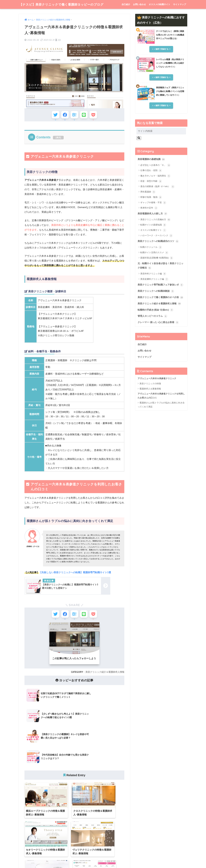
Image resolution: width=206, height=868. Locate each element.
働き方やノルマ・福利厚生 (155, 176)
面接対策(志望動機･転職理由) (157, 258)
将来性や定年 (149, 208)
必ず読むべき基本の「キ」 (155, 165)
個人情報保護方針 (124, 860)
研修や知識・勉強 (151, 197)
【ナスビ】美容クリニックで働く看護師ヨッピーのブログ (65, 4)
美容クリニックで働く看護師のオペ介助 (160, 305)
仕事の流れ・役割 (151, 171)
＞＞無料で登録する (160, 49)
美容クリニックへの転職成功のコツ (159, 242)
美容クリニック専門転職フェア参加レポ (160, 288)
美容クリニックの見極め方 (155, 220)
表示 (58, 139)
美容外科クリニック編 (153, 274)
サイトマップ (180, 4)
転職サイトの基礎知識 (153, 225)
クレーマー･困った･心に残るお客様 (159, 332)
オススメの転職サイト (160, 4)
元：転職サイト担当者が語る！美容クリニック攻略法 (161, 266)
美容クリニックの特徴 (150, 394)
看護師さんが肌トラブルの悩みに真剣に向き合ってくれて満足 (161, 415)
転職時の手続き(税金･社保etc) (156, 320)
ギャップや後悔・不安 (153, 203)
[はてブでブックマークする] (74, 115)
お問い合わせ (139, 4)
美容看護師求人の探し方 (153, 214)
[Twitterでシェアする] (53, 115)
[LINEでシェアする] (85, 115)
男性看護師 (148, 192)
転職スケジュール (151, 248)
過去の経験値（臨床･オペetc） (157, 187)
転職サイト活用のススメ (154, 253)
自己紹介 (126, 4)
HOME (103, 854)
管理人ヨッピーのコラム (153, 326)
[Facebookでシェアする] (64, 115)
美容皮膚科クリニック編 (154, 280)
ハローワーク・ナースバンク (157, 236)
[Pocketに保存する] (95, 115)
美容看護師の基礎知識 (152, 159)
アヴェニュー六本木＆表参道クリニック (157, 389)
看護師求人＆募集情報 (150, 399)
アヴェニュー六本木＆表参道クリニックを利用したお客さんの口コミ (161, 406)
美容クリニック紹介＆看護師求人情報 (105, 674)
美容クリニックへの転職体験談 (157, 296)
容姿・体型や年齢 (151, 181)
